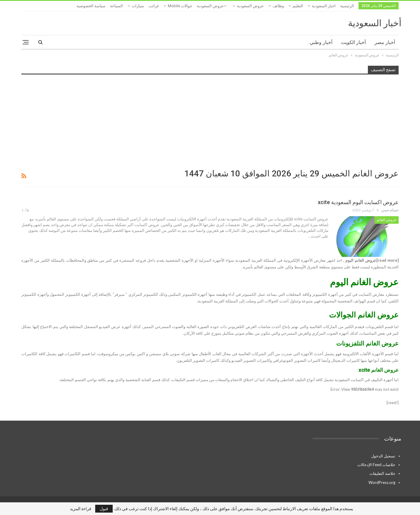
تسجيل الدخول (383, 456)
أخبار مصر (385, 42)
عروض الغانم (387, 220)
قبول (104, 509)
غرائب (154, 6)
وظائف (278, 6)
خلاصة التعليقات (382, 473)
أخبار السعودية (375, 23)
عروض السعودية (250, 6)
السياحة (116, 6)
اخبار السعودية (324, 6)
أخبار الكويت (353, 42)
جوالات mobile (180, 6)
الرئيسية (347, 6)
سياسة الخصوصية (91, 6)
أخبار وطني (321, 42)
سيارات (138, 6)
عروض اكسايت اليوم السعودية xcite (358, 202)
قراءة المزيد (81, 509)
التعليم (298, 6)
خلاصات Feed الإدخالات (376, 465)
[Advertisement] (210, 121)
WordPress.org (382, 482)
